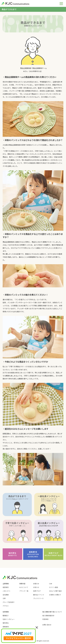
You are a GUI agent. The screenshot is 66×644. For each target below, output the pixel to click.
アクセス (6, 606)
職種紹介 (6, 616)
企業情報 (6, 584)
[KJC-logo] (26, 3)
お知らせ (36, 584)
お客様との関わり (55, 595)
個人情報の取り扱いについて (52, 612)
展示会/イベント (39, 595)
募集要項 (33, 554)
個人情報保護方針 (48, 616)
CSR (51, 584)
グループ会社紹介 (9, 602)
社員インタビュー (9, 619)
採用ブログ (54, 554)
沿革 (4, 598)
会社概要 (6, 595)
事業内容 (22, 584)
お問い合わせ (47, 625)
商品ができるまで (9, 9)
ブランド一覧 (24, 591)
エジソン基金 (54, 587)
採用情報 (6, 612)
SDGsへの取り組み (55, 591)
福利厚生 (12, 554)
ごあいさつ (6, 591)
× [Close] (37, 627)
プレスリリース (38, 598)
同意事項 (45, 619)
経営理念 (6, 587)
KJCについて (24, 587)
